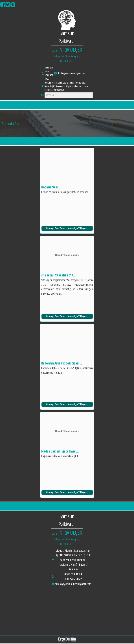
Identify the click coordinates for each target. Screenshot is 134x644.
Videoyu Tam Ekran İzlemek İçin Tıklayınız (67, 228)
